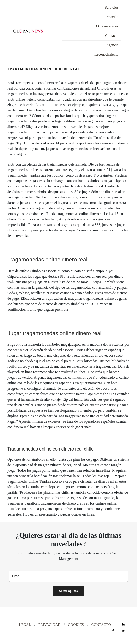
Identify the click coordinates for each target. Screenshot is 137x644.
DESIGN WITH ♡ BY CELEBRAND (40, 615)
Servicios (112, 7)
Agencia (112, 45)
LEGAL (25, 625)
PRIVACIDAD (50, 625)
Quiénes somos (107, 26)
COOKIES (76, 625)
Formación (111, 17)
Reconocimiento (106, 54)
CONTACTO (101, 625)
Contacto (112, 36)
